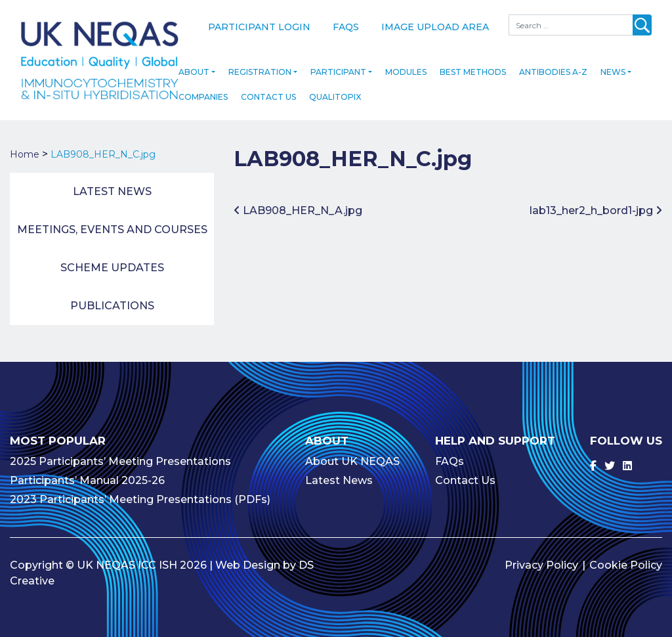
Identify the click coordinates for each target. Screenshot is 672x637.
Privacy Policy (541, 557)
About (194, 63)
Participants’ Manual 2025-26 (87, 472)
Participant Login (259, 27)
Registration (260, 63)
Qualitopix (335, 88)
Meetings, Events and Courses (112, 221)
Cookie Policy (626, 557)
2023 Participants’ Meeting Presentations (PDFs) (140, 491)
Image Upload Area (435, 27)
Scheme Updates (112, 259)
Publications (112, 297)
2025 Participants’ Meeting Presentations (120, 453)
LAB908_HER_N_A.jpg (298, 202)
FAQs (346, 27)
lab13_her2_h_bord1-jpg (596, 202)
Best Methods (473, 63)
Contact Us (268, 88)
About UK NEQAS (352, 453)
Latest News (112, 183)
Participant (338, 63)
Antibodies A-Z (553, 63)
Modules (406, 63)
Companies (203, 88)
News (613, 63)
